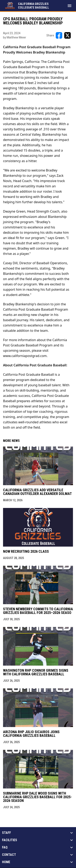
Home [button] (6, 862)
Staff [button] (6, 833)
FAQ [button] (5, 847)
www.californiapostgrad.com (25, 356)
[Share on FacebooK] (59, 35)
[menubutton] (70, 6)
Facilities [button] (10, 840)
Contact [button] (9, 855)
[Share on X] (67, 35)
